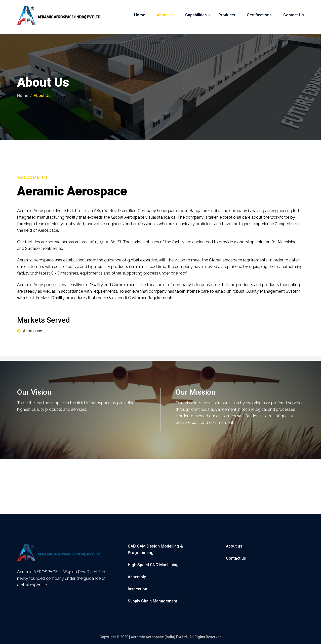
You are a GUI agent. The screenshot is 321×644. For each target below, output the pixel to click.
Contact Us (294, 15)
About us (234, 546)
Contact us (236, 558)
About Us (165, 15)
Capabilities (196, 15)
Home (140, 15)
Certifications (259, 15)
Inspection (137, 589)
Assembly (137, 577)
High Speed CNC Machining (153, 565)
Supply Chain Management (152, 601)
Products (227, 15)
